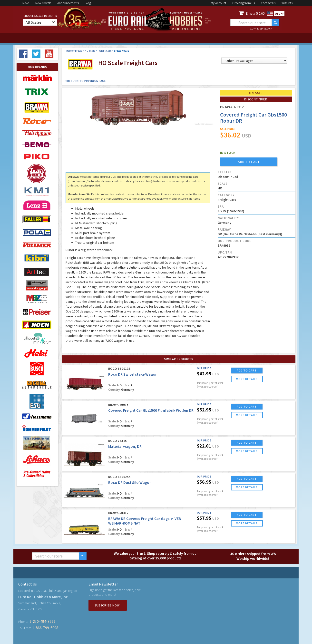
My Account (219, 3)
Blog (88, 3)
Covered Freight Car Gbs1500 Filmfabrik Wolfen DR (151, 410)
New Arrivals (43, 3)
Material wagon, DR (125, 446)
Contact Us (268, 3)
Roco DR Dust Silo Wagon (130, 482)
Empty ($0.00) (256, 13)
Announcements (68, 3)
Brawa (79, 51)
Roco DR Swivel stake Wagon (133, 374)
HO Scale (90, 51)
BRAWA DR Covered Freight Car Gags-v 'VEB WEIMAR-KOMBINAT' (145, 521)
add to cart (249, 162)
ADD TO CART (247, 370)
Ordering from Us (244, 3)
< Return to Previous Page (85, 81)
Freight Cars (104, 51)
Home (69, 51)
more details (247, 379)
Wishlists (287, 3)
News (26, 3)
